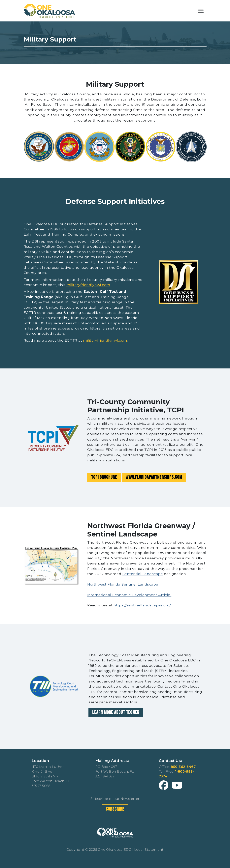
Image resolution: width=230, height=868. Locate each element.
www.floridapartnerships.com (154, 477)
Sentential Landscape (143, 574)
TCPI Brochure (104, 477)
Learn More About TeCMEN (116, 712)
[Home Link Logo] (49, 10)
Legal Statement (149, 850)
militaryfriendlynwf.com (88, 285)
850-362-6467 (183, 767)
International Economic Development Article (129, 595)
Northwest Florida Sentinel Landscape (123, 584)
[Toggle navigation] (201, 11)
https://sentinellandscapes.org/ (142, 605)
